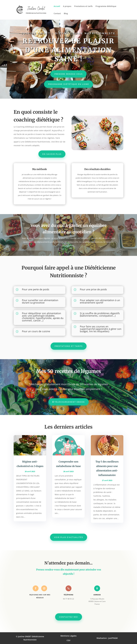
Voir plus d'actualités (69, 537)
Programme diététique (106, 6)
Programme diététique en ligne (68, 84)
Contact (57, 14)
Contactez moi (69, 617)
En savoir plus (52, 154)
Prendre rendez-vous (68, 74)
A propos (67, 6)
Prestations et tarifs (83, 6)
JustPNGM (113, 638)
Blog (66, 14)
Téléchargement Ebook (70, 402)
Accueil (57, 6)
